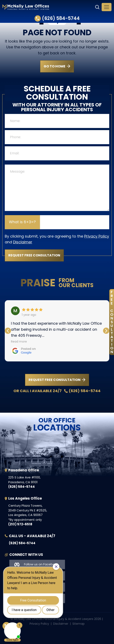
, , (24, 480)
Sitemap (79, 624)
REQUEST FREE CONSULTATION (55, 380)
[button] (106, 331)
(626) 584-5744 (57, 18)
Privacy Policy (97, 236)
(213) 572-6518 (20, 524)
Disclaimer (23, 242)
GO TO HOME (55, 66)
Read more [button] (19, 342)
